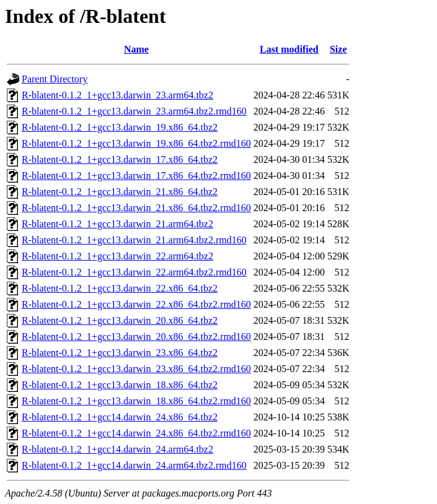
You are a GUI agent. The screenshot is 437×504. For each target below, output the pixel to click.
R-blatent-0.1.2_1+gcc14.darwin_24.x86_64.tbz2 (120, 417)
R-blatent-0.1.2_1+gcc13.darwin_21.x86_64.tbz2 (120, 192)
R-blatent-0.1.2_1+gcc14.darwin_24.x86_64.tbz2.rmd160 (136, 433)
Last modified (289, 49)
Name (136, 49)
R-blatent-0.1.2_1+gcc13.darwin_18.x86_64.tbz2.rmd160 (136, 401)
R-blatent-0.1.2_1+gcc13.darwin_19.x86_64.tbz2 (120, 127)
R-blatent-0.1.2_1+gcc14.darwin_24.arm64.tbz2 (117, 449)
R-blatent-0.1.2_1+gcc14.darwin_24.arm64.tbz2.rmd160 (134, 465)
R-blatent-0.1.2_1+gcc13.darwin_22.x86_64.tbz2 (120, 288)
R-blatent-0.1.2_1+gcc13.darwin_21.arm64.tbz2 (117, 224)
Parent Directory (55, 79)
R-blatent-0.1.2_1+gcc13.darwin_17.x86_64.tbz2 (120, 159)
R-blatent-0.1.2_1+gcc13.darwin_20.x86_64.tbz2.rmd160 (136, 337)
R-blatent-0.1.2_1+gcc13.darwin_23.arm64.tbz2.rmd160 (134, 111)
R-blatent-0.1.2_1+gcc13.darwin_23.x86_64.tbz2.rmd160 (136, 369)
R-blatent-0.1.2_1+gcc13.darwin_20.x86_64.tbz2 (120, 320)
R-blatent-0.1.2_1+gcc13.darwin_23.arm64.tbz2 (117, 95)
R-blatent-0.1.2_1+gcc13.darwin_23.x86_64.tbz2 (120, 353)
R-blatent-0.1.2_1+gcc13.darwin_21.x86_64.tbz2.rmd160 (136, 208)
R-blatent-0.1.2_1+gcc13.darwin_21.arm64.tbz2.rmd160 (134, 240)
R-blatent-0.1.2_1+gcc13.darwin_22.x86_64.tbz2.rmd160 (136, 304)
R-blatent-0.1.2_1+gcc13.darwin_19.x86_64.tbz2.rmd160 (136, 143)
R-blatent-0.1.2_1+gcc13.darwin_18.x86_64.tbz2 (120, 385)
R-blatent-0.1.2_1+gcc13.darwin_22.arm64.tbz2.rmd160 (134, 272)
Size (338, 49)
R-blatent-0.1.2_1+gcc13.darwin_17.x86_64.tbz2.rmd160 (136, 176)
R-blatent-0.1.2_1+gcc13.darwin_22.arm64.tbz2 (117, 256)
